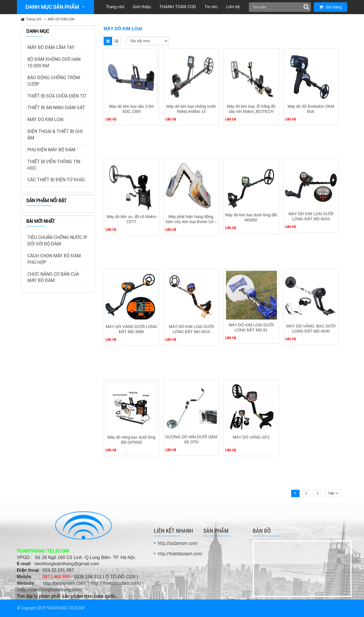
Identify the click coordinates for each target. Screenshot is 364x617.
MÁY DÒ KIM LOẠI (61, 19)
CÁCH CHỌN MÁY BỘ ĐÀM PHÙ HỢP (54, 259)
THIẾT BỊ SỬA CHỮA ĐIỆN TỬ (57, 96)
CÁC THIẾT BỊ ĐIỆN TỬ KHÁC (56, 180)
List (116, 41)
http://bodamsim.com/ (65, 583)
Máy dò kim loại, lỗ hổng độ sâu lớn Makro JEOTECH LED (251, 111)
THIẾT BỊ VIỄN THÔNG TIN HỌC (54, 165)
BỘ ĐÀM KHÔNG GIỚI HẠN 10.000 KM (54, 62)
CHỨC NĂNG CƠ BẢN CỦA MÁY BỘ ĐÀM (53, 277)
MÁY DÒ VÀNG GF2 (251, 437)
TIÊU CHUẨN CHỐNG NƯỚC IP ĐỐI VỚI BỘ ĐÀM (57, 241)
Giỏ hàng (331, 7)
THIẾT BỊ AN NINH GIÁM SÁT (56, 108)
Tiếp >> (333, 493)
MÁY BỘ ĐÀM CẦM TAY (51, 47)
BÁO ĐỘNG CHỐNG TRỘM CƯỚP (54, 81)
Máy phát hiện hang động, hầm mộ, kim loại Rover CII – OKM (191, 222)
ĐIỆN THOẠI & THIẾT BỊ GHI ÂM (55, 135)
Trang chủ (34, 19)
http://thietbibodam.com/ (116, 583)
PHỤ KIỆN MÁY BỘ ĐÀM (51, 150)
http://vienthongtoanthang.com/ (50, 590)
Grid (108, 41)
